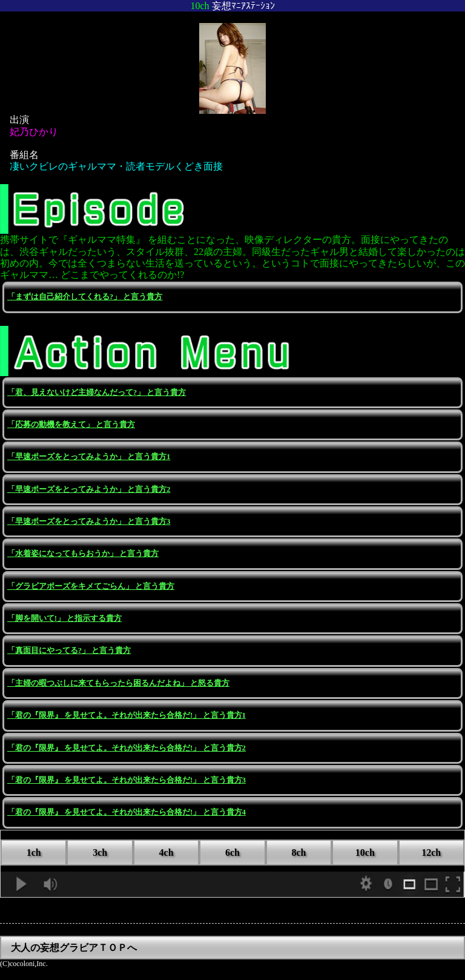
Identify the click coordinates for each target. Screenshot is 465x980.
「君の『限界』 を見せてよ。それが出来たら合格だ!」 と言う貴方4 (127, 812)
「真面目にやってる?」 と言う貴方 (69, 651)
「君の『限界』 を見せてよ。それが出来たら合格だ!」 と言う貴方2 (127, 748)
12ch (431, 853)
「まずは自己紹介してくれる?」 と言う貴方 (85, 297)
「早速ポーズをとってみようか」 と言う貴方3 (89, 521)
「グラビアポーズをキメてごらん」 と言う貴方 (91, 586)
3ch (100, 853)
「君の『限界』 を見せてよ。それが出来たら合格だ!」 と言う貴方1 (127, 715)
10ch (365, 853)
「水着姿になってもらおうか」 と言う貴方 (83, 554)
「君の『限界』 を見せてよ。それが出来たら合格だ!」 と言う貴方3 (127, 780)
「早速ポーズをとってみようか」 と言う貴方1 (89, 457)
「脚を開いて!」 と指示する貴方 (64, 618)
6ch (232, 853)
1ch (34, 853)
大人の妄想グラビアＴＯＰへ (74, 948)
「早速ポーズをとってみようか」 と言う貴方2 (89, 489)
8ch (298, 853)
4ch (167, 853)
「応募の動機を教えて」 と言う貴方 (71, 425)
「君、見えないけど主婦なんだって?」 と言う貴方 (97, 392)
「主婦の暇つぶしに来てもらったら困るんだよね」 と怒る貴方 (118, 683)
